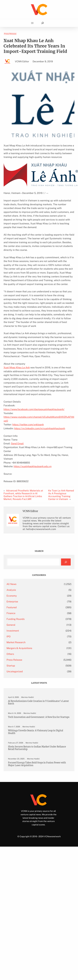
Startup (11, 666)
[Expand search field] (42, 23)
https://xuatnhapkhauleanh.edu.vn (33, 466)
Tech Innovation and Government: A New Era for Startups (39, 717)
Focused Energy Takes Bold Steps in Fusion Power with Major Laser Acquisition (37, 764)
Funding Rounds (16, 619)
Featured (12, 607)
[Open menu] (32, 23)
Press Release (10, 34)
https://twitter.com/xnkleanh (28, 425)
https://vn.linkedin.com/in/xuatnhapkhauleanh (40, 428)
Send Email (17, 444)
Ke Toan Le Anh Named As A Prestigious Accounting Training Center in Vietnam (61, 495)
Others (10, 654)
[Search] (66, 562)
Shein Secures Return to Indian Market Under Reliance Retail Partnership (37, 748)
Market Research (16, 642)
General (11, 625)
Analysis (11, 590)
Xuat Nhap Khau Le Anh (17, 368)
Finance (11, 613)
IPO (9, 637)
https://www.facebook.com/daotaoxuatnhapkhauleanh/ (34, 409)
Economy (12, 596)
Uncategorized (15, 671)
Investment (13, 631)
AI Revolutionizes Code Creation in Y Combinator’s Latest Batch (38, 702)
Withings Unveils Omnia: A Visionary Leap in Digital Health (36, 732)
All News (11, 584)
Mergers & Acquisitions (19, 648)
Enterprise (12, 602)
